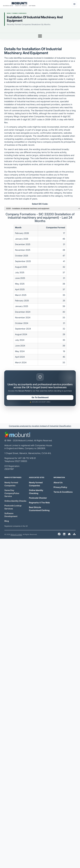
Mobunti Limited (16, 534)
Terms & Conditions (63, 492)
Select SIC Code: (40, 204)
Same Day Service (12, 493)
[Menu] (74, 4)
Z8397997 (9, 469)
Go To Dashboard (40, 397)
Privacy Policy (60, 487)
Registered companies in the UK (16, 526)
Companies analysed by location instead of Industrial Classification (40, 426)
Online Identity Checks (15, 501)
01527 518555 (21, 461)
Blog (7, 521)
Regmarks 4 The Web (39, 503)
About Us (58, 483)
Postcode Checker (38, 498)
